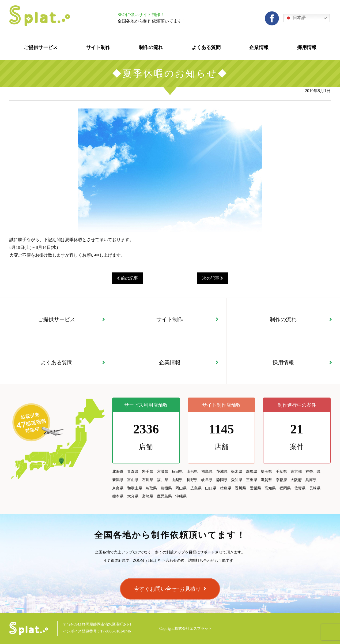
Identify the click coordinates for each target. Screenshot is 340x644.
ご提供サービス (56, 319)
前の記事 (127, 278)
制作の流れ (283, 319)
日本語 (295, 18)
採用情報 (283, 362)
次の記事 (213, 278)
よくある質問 (56, 362)
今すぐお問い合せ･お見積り (167, 589)
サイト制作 (170, 319)
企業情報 (170, 362)
